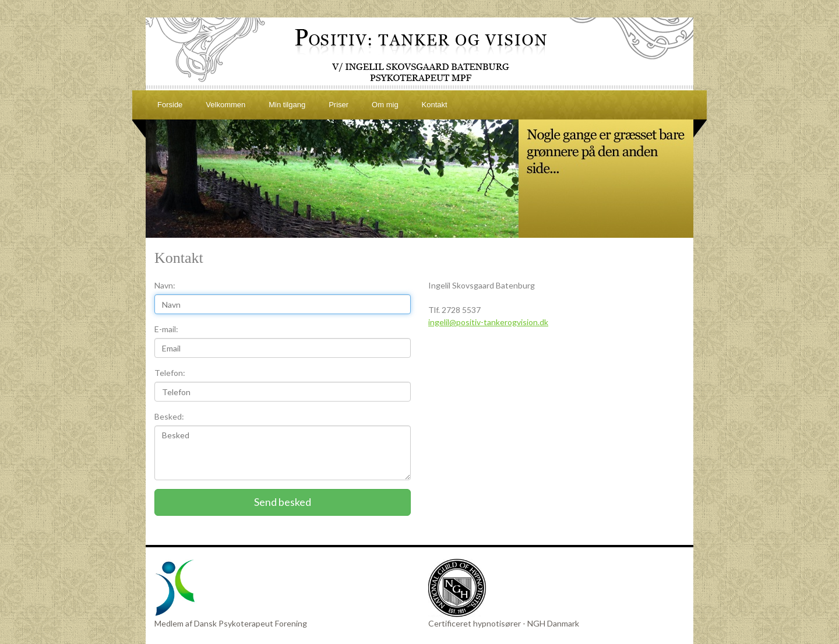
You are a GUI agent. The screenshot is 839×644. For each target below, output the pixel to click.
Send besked (283, 502)
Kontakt (435, 105)
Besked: (169, 416)
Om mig (385, 105)
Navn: (165, 285)
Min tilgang (287, 105)
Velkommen (225, 105)
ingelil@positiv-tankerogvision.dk (488, 322)
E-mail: (166, 329)
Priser (339, 105)
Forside (170, 105)
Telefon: (170, 373)
